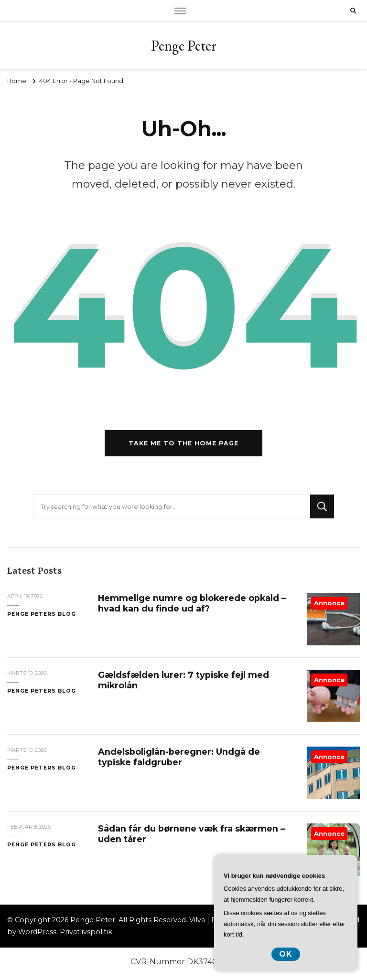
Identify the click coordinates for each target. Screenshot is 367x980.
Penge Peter (184, 46)
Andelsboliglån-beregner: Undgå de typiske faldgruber (179, 757)
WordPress (37, 932)
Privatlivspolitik (86, 932)
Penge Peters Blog (42, 614)
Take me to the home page (183, 443)
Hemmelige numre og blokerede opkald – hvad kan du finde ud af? (192, 603)
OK (286, 954)
